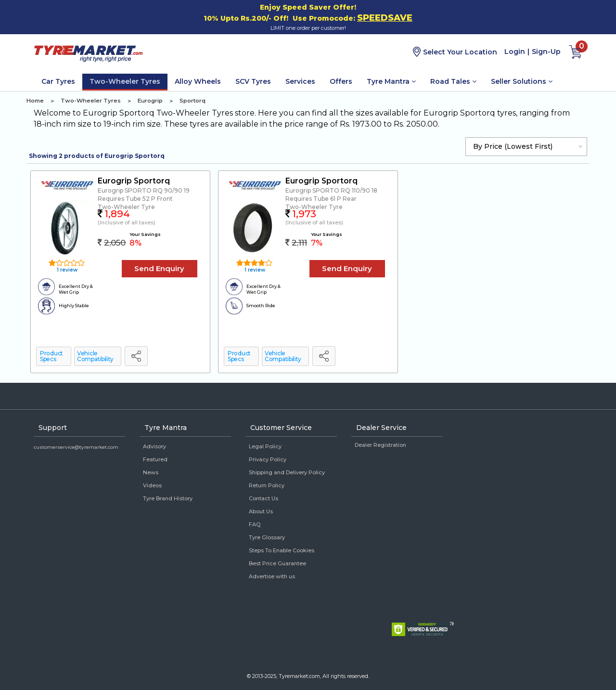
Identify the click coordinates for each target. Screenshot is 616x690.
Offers (341, 81)
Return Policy (267, 485)
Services (300, 81)
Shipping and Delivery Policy (287, 472)
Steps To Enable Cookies (282, 550)
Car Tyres (58, 81)
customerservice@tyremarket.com (76, 447)
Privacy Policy (268, 459)
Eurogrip (150, 101)
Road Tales (453, 81)
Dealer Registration (380, 445)
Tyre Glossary (267, 537)
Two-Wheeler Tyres (125, 81)
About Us (261, 511)
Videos (152, 485)
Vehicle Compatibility (95, 356)
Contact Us (263, 498)
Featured (155, 459)
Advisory (154, 446)
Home (35, 101)
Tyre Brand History (168, 498)
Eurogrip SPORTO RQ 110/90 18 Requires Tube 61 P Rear (331, 195)
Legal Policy (265, 446)
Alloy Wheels (198, 81)
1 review (66, 270)
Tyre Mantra (391, 81)
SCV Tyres (253, 81)
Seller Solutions (522, 81)
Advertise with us (272, 576)
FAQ (255, 524)
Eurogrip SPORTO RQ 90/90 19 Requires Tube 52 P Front (144, 195)
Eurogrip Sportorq (134, 181)
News (151, 472)
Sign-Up (546, 52)
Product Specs (51, 356)
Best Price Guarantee (277, 563)
